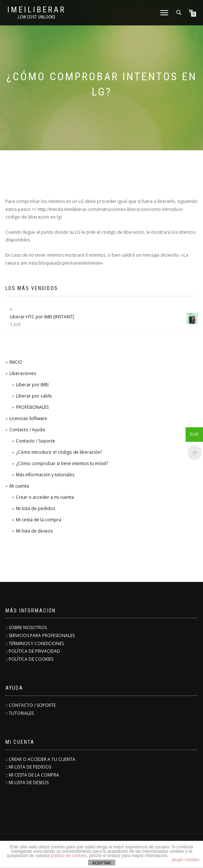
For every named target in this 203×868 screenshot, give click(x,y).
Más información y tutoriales (45, 475)
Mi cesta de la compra (39, 520)
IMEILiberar (36, 10)
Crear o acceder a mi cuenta (45, 497)
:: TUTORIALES (20, 713)
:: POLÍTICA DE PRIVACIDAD (33, 651)
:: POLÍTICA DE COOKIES (29, 659)
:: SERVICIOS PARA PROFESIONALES (40, 635)
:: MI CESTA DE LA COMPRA (32, 775)
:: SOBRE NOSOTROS (26, 627)
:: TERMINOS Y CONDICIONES (35, 643)
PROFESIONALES (32, 407)
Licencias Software (28, 418)
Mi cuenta (19, 486)
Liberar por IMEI (32, 385)
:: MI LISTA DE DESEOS (27, 783)
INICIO (16, 362)
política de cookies (69, 856)
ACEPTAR (101, 863)
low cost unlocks (36, 17)
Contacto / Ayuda (27, 430)
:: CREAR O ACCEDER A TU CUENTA (40, 759)
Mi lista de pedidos (36, 508)
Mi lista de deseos (34, 531)
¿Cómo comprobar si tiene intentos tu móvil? (62, 463)
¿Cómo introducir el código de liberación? (59, 452)
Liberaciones (23, 373)
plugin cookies (186, 860)
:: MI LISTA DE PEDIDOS (28, 767)
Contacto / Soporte (36, 441)
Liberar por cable (34, 396)
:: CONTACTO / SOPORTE (31, 705)
